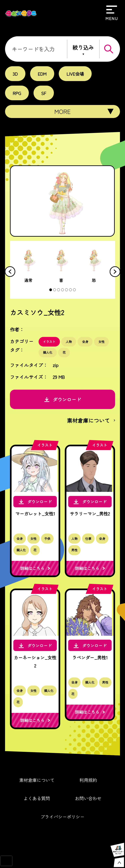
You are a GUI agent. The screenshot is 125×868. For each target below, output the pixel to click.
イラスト (50, 342)
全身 (87, 342)
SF (44, 93)
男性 (76, 557)
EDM (43, 74)
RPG (17, 93)
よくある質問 (35, 813)
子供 (49, 545)
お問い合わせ (90, 813)
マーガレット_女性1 (36, 519)
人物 (70, 342)
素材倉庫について (35, 794)
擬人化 (48, 354)
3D (15, 74)
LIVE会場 (76, 74)
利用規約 (90, 794)
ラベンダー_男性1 (92, 668)
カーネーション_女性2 (36, 673)
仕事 (90, 545)
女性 (104, 342)
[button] (115, 272)
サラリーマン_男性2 (91, 519)
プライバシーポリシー (62, 831)
